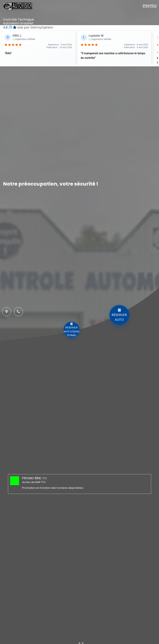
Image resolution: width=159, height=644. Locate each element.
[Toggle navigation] (150, 5)
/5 (28, 27)
